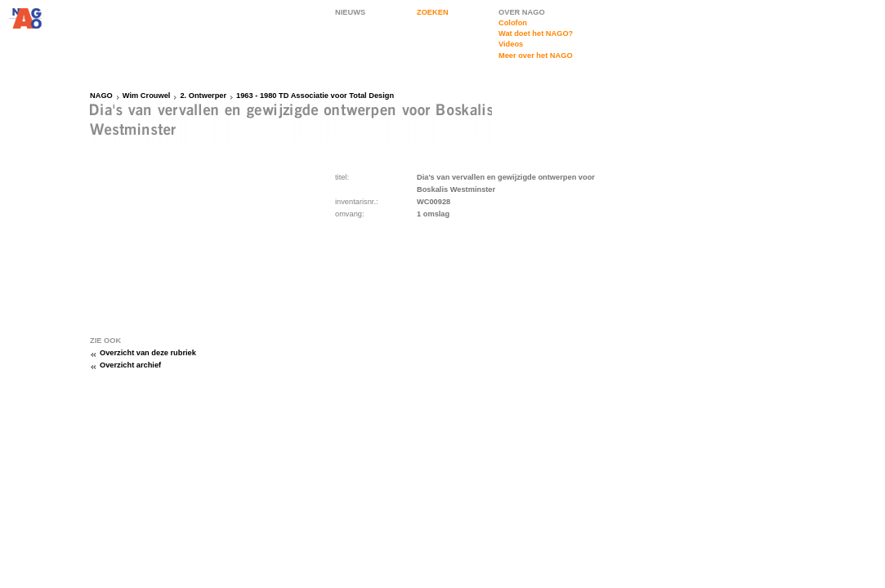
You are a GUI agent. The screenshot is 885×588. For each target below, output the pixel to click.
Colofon (513, 23)
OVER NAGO (522, 12)
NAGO (101, 96)
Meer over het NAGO (536, 56)
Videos (511, 44)
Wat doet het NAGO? (536, 33)
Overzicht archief (130, 365)
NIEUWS (350, 12)
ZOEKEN (433, 12)
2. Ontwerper (203, 96)
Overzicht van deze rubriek (148, 353)
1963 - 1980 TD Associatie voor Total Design (315, 96)
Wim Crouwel (147, 96)
